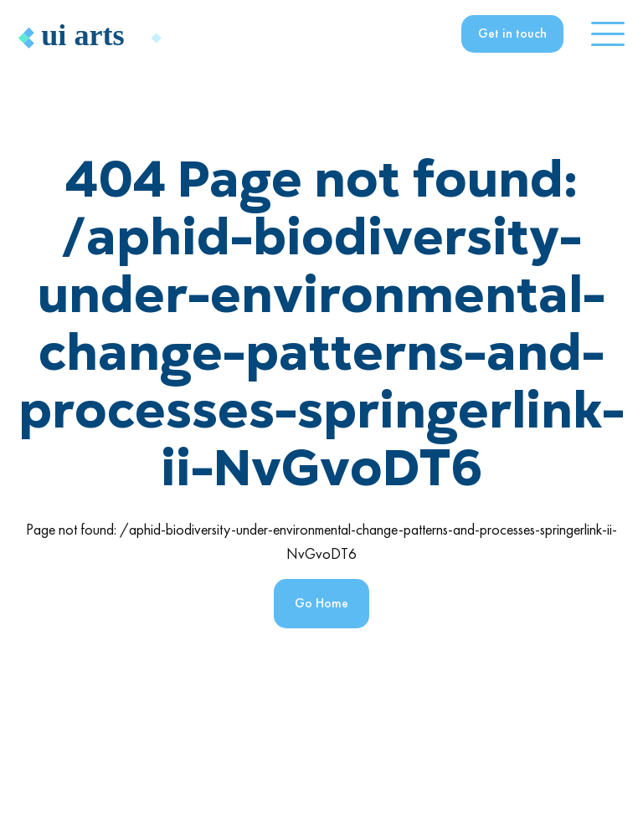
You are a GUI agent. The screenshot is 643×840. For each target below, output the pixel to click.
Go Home (321, 603)
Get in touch (512, 33)
